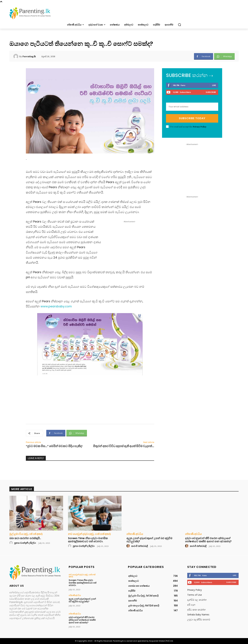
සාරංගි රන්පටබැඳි (139, 546)
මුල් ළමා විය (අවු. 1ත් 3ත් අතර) (26, 534)
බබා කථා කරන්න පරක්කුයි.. (25, 538)
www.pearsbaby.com (57, 306)
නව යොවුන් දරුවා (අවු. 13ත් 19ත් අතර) (89, 534)
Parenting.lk (29, 56)
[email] (192, 107)
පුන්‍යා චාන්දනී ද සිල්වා (25, 543)
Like (214, 85)
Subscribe (211, 92)
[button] (179, 25)
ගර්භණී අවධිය (135, 534)
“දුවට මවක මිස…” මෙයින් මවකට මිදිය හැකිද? (54, 446)
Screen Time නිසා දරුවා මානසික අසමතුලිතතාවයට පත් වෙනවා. (88, 540)
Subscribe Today (192, 118)
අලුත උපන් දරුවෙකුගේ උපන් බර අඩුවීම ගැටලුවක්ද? (149, 540)
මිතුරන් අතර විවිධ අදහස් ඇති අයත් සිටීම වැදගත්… (124, 446)
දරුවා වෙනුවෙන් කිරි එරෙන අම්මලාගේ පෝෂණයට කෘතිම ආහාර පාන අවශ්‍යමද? (208, 540)
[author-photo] (12, 543)
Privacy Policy (200, 127)
